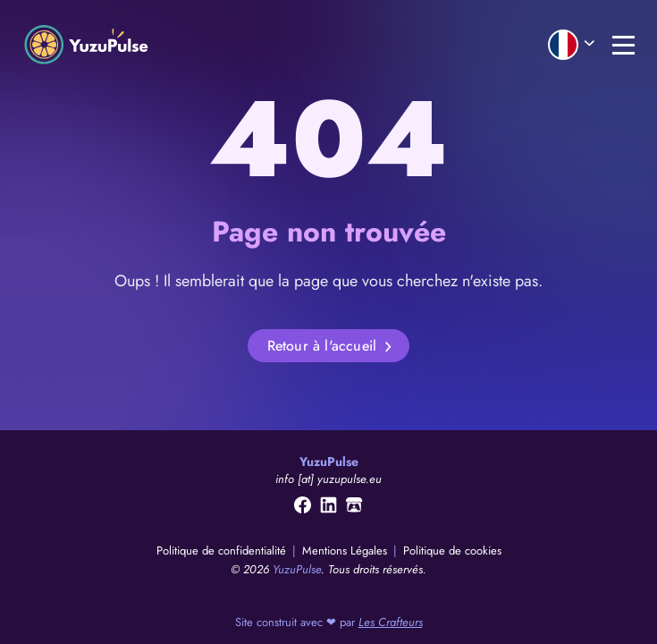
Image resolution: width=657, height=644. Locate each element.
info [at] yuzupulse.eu (328, 479)
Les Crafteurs (391, 622)
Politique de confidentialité (223, 551)
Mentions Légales (346, 551)
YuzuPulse (297, 569)
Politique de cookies (452, 551)
